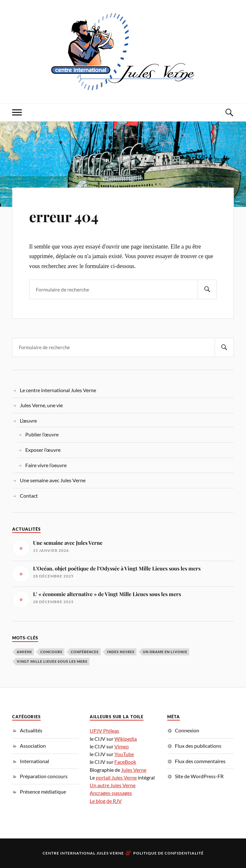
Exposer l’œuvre (43, 450)
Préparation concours (44, 776)
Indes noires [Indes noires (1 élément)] (121, 652)
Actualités (31, 730)
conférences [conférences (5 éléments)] (85, 652)
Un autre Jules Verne (113, 785)
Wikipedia (126, 739)
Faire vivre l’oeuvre (46, 465)
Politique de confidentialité (168, 853)
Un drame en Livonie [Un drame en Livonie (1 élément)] (165, 652)
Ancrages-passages (111, 793)
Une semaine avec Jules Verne (53, 480)
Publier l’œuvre (42, 434)
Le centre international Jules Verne (58, 390)
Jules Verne (134, 770)
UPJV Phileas (104, 731)
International (34, 761)
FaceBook (125, 762)
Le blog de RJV (106, 801)
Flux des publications (198, 746)
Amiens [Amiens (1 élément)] (24, 652)
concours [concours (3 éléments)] (51, 652)
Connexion (187, 730)
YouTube (124, 754)
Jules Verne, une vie (41, 405)
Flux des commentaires (200, 761)
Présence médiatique (43, 792)
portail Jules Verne (116, 777)
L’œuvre (28, 421)
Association (33, 746)
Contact (29, 496)
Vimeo (122, 746)
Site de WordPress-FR (199, 776)
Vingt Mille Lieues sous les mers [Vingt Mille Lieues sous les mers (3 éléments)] (52, 661)
